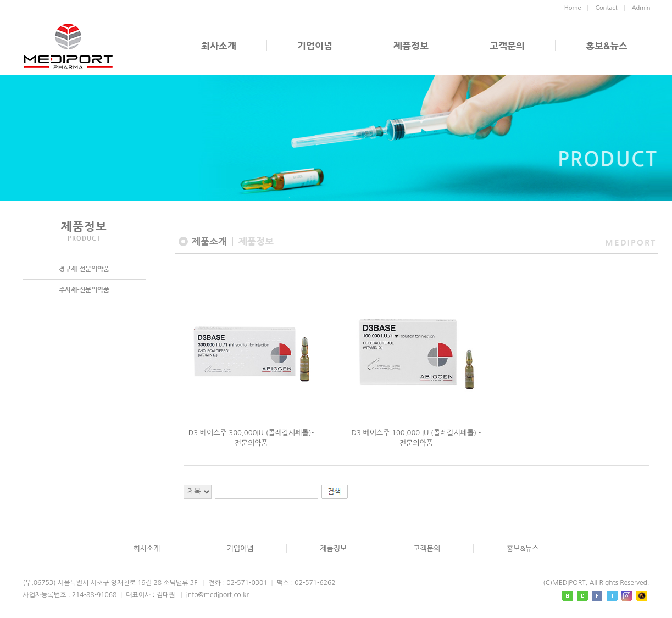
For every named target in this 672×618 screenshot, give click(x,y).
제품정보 (411, 46)
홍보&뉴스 (607, 46)
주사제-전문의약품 (84, 289)
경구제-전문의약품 (84, 269)
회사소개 (219, 46)
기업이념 (315, 46)
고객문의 (507, 46)
